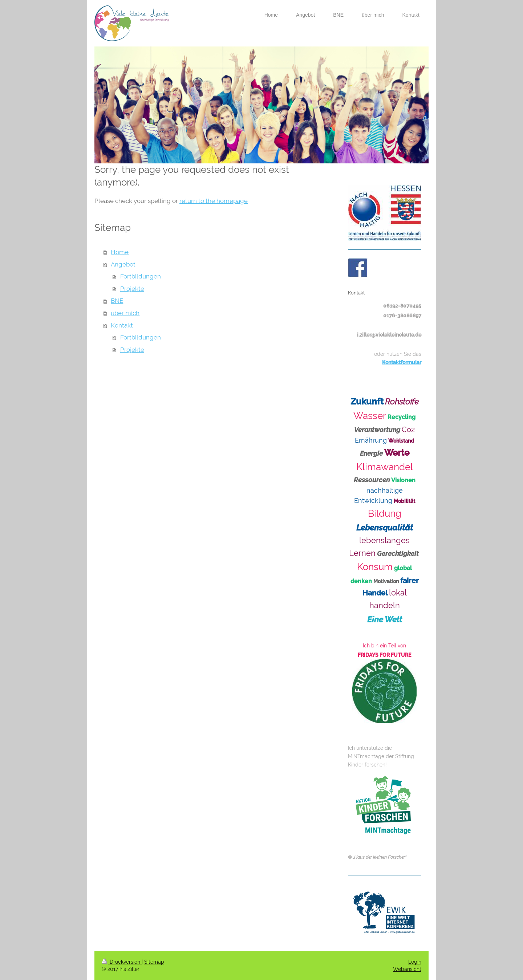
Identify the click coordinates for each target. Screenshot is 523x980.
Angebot (123, 264)
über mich (125, 313)
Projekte (132, 289)
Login (415, 962)
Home (120, 252)
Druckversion (122, 962)
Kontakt (122, 325)
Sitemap (154, 962)
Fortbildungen (141, 276)
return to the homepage (214, 201)
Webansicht (407, 969)
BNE (117, 301)
